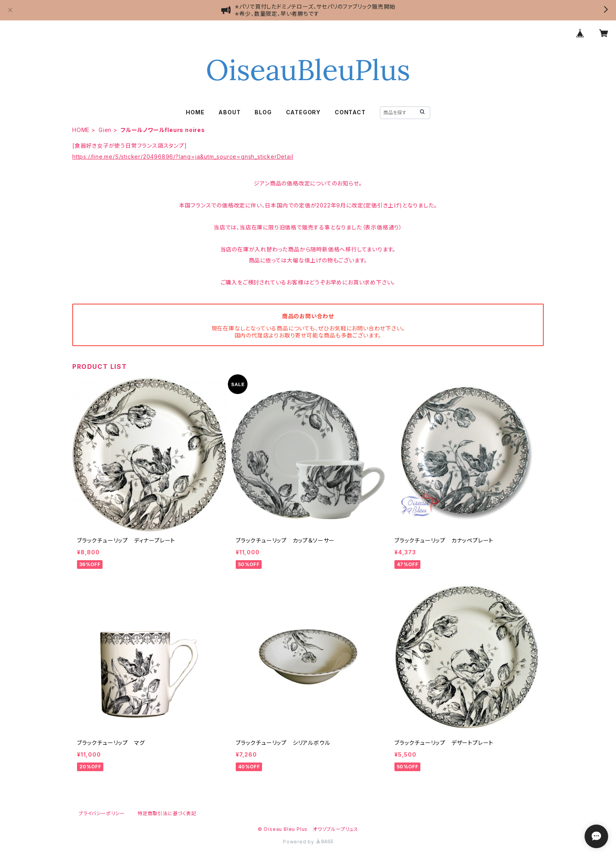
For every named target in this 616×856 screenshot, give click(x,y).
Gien (105, 130)
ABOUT (229, 112)
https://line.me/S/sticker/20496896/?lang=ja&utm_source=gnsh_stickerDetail (183, 157)
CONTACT (350, 112)
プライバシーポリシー (102, 813)
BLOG (263, 112)
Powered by (308, 842)
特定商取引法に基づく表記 (167, 813)
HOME (195, 112)
